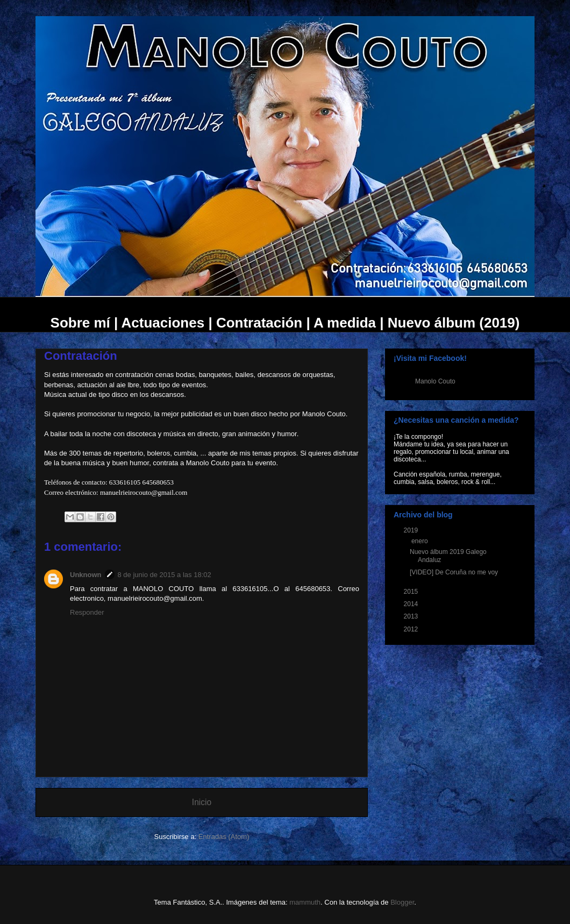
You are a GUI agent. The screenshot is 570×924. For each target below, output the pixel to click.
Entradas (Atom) (224, 837)
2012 (412, 629)
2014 (412, 604)
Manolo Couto (435, 381)
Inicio (202, 802)
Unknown (86, 575)
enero (421, 541)
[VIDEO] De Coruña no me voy (454, 572)
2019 (412, 530)
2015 (412, 592)
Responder (87, 612)
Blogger (402, 902)
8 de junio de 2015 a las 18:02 (165, 575)
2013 (412, 616)
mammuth (305, 902)
